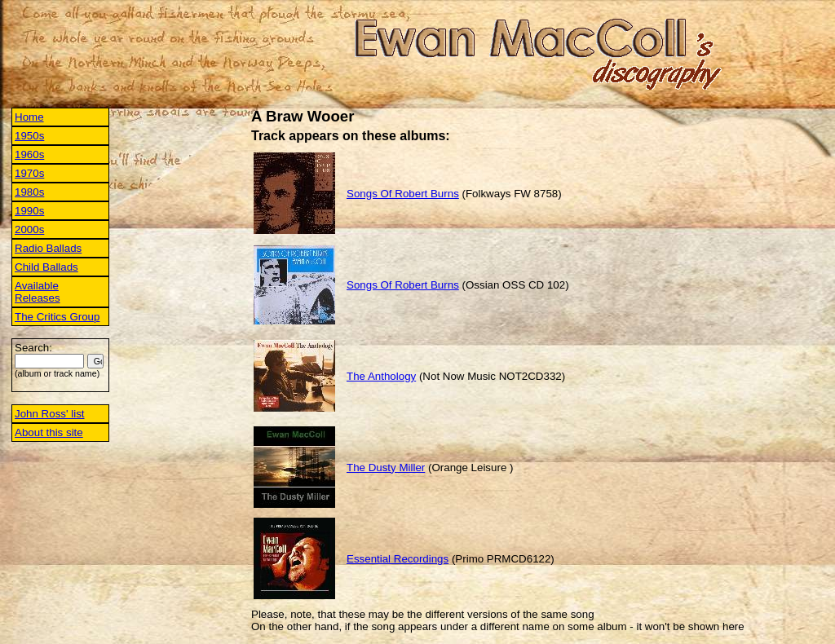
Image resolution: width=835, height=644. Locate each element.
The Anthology (381, 376)
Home (29, 117)
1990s (29, 211)
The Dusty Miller (386, 468)
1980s (29, 192)
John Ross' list (50, 414)
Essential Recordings (398, 559)
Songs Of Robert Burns (403, 194)
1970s (29, 173)
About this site (49, 432)
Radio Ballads (48, 248)
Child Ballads (46, 267)
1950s (29, 136)
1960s (29, 154)
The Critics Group (57, 317)
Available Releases (38, 292)
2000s (29, 229)
